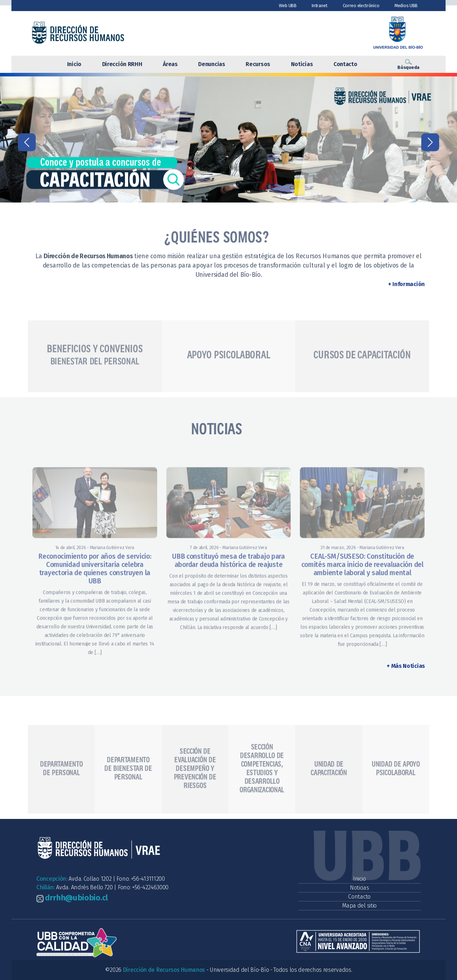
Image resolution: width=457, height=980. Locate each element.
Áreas (170, 64)
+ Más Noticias (406, 666)
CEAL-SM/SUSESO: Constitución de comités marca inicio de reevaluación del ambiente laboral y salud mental (362, 585)
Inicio (74, 64)
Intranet (320, 6)
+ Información (406, 284)
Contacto (345, 64)
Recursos (258, 64)
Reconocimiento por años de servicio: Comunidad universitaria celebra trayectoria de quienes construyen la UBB (95, 589)
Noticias (302, 64)
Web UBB (288, 6)
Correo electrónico (361, 6)
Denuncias (212, 64)
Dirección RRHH (122, 64)
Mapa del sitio (359, 906)
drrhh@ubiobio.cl (76, 898)
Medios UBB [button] (406, 6)
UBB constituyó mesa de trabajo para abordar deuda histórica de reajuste (228, 581)
